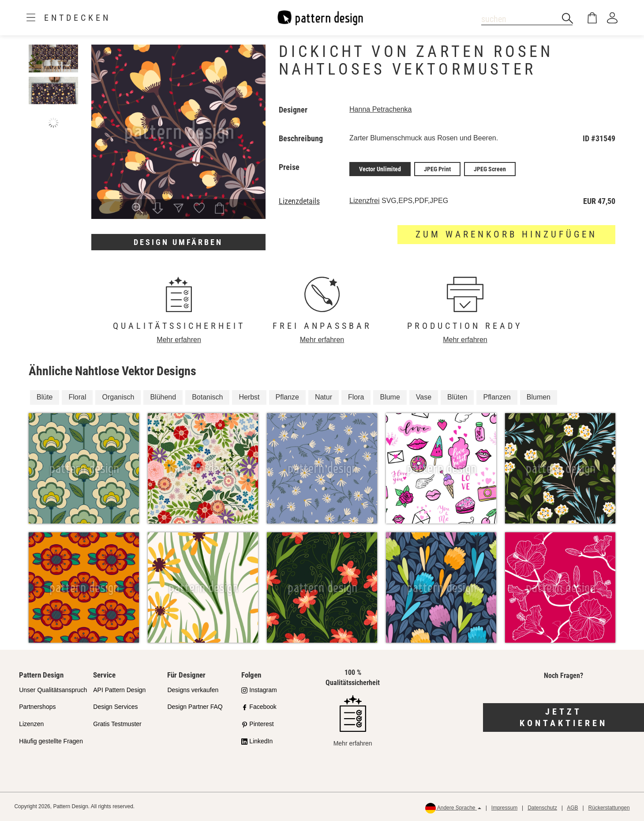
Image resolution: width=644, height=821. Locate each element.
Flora (356, 397)
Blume (390, 397)
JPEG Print (437, 169)
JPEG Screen (490, 169)
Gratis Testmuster (117, 724)
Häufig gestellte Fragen (51, 741)
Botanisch (207, 397)
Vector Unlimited (380, 169)
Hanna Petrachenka (380, 109)
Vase (424, 397)
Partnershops (37, 707)
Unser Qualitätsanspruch (53, 690)
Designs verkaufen (193, 690)
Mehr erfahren (179, 340)
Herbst (249, 397)
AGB (572, 808)
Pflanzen (497, 397)
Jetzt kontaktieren (563, 717)
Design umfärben (178, 242)
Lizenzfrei (364, 201)
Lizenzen (31, 724)
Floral (77, 397)
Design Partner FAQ (195, 707)
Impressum (504, 808)
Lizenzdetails (299, 201)
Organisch (118, 397)
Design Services (115, 707)
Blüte (45, 397)
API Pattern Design (119, 690)
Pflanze (287, 397)
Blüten (457, 397)
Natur (324, 397)
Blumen (539, 397)
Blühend (163, 397)
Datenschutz (542, 808)
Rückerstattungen (609, 808)
